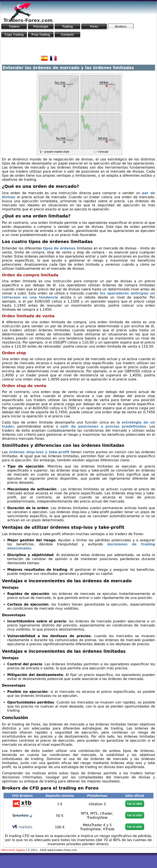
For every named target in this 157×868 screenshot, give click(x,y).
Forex (94, 26)
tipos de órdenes (59, 248)
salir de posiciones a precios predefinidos (103, 426)
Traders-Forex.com (28, 20)
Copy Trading (14, 35)
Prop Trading (41, 35)
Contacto (68, 35)
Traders (14, 26)
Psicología (41, 26)
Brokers (121, 26)
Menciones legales (13, 850)
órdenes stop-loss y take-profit (39, 452)
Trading (68, 26)
